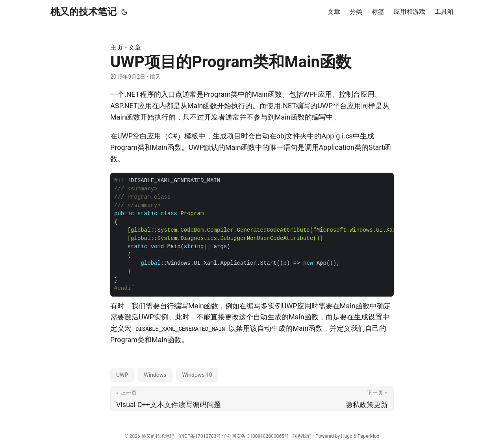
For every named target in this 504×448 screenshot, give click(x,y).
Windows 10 (197, 375)
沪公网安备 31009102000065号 (255, 436)
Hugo (347, 436)
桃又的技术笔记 (83, 12)
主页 (117, 47)
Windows (155, 375)
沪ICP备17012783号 (200, 436)
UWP (122, 375)
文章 (135, 47)
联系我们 (302, 436)
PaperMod (368, 436)
